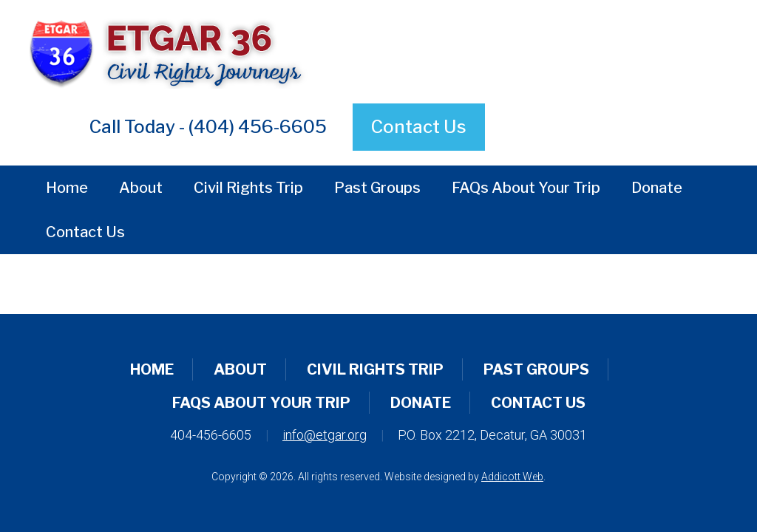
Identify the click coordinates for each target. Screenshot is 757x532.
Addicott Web (512, 477)
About (141, 188)
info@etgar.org (325, 435)
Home (67, 188)
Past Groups (377, 188)
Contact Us (419, 127)
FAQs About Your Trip (526, 188)
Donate (657, 188)
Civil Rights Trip (248, 188)
